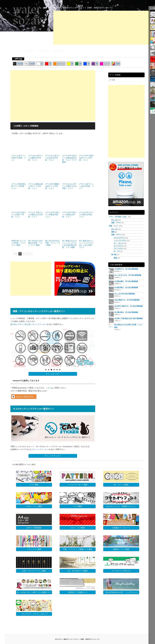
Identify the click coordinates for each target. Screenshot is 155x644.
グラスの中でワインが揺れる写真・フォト (86, 215)
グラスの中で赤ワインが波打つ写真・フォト (19, 215)
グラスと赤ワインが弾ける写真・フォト (19, 158)
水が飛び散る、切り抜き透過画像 (126, 288)
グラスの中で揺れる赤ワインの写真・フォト (86, 158)
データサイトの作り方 (121, 571)
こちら (49, 388)
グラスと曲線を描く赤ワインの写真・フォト (35, 186)
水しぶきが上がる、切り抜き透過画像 (128, 275)
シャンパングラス (120, 241)
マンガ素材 (78, 506)
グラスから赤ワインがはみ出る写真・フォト (52, 158)
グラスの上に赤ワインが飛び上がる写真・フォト (69, 186)
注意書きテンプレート (121, 528)
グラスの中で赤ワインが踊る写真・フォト (52, 215)
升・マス (117, 251)
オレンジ (59, 64)
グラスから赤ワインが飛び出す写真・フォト (35, 158)
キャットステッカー (40, 449)
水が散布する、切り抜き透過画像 (126, 269)
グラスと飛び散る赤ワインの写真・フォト (19, 186)
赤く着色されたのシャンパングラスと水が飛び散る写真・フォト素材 (69, 244)
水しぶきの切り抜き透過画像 (125, 294)
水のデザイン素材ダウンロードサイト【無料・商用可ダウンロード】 (83, 8)
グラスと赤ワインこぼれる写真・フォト (86, 186)
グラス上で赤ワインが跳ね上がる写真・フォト (35, 215)
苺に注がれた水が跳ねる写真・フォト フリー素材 (35, 243)
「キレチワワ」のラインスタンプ (34, 614)
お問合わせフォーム (60, 51)
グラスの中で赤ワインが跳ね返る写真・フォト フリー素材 (70, 159)
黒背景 (18, 64)
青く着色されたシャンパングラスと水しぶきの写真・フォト (86, 244)
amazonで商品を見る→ (26, 397)
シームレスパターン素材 (78, 485)
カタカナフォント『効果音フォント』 (121, 506)
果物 (115, 258)
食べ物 (114, 255)
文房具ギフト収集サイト (78, 592)
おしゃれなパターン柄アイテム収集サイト (34, 592)
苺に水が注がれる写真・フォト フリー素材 (53, 243)
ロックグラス (118, 246)
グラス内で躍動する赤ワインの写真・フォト (52, 186)
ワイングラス (118, 249)
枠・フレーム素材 (121, 485)
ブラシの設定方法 (43, 51)
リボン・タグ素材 (78, 528)
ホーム (19, 51)
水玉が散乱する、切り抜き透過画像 (127, 300)
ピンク (105, 64)
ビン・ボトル (118, 243)
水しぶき (114, 220)
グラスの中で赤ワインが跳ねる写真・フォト (69, 215)
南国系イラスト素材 (121, 549)
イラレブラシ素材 (34, 549)
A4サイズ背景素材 (34, 528)
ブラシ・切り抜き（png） (118, 217)
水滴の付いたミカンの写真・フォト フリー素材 (19, 243)
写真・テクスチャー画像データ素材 (78, 549)
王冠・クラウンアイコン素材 (34, 571)
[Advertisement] (102, 28)
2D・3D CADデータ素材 (78, 571)
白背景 (30, 64)
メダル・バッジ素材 (34, 506)
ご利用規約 (29, 51)
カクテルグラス (119, 238)
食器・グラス (116, 223)
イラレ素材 (34, 485)
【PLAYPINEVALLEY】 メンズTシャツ (121, 592)
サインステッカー (53, 374)
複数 (116, 64)
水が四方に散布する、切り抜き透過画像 (128, 306)
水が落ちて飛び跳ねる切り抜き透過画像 (128, 318)
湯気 (113, 232)
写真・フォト (114, 226)
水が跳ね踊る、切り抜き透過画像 (126, 281)
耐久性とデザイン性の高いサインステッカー (29, 324)
